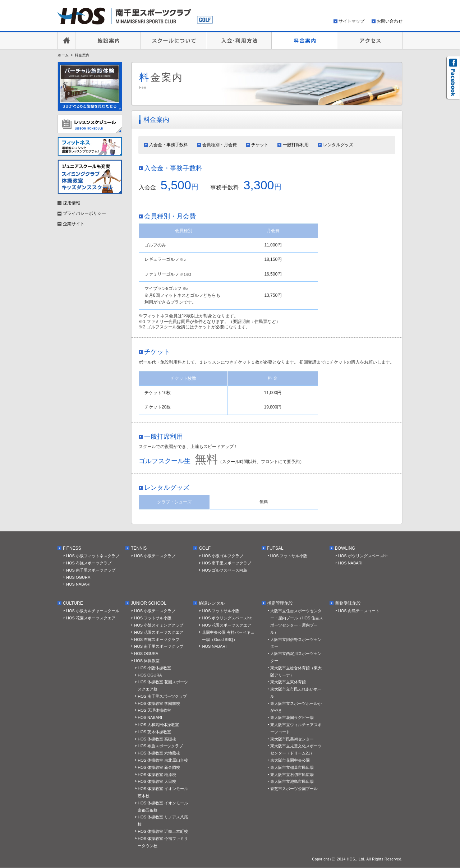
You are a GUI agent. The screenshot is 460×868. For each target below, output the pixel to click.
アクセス (370, 41)
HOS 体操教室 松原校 (157, 775)
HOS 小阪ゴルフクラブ (223, 556)
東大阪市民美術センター (292, 739)
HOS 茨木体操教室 (154, 732)
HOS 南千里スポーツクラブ (91, 570)
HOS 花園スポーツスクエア (91, 618)
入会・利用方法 (239, 41)
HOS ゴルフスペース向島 (225, 570)
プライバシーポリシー (84, 213)
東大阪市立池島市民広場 (292, 781)
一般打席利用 (296, 145)
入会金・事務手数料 (169, 145)
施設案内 (108, 41)
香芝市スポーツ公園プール (294, 789)
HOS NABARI (78, 584)
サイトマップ (351, 21)
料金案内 (304, 41)
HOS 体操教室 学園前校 (159, 703)
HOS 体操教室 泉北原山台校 (163, 760)
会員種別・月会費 (220, 145)
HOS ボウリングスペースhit (363, 556)
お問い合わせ (390, 21)
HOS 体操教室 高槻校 (157, 739)
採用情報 (72, 203)
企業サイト (74, 224)
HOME (66, 41)
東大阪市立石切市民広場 (292, 775)
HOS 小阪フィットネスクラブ (93, 556)
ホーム (63, 55)
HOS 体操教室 (147, 661)
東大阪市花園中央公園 (290, 760)
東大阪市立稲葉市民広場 (292, 767)
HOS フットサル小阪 (289, 556)
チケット (260, 145)
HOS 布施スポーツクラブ (89, 563)
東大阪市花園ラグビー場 (292, 717)
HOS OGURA (78, 577)
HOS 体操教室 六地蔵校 (159, 753)
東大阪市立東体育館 (288, 682)
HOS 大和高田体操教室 (158, 725)
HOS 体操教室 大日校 (157, 781)
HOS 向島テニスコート (359, 611)
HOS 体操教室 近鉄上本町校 (163, 831)
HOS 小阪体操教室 (154, 668)
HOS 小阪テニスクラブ (155, 556)
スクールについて (174, 41)
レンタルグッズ (338, 145)
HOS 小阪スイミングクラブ (159, 625)
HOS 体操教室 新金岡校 (159, 767)
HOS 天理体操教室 (154, 710)
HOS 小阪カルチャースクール (93, 611)
